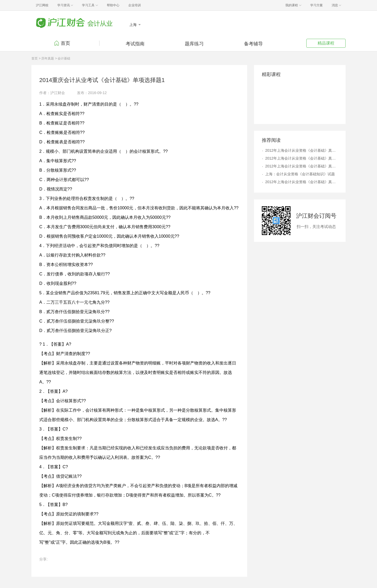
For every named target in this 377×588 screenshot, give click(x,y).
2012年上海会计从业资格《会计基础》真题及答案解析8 (301, 158)
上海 (134, 25)
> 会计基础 (63, 58)
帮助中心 (113, 5)
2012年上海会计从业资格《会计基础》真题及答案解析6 (301, 166)
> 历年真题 (46, 58)
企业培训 (135, 5)
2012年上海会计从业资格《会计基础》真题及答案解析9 (301, 182)
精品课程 (326, 43)
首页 (65, 43)
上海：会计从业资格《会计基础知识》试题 (300, 174)
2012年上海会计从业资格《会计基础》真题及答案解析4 (301, 150)
